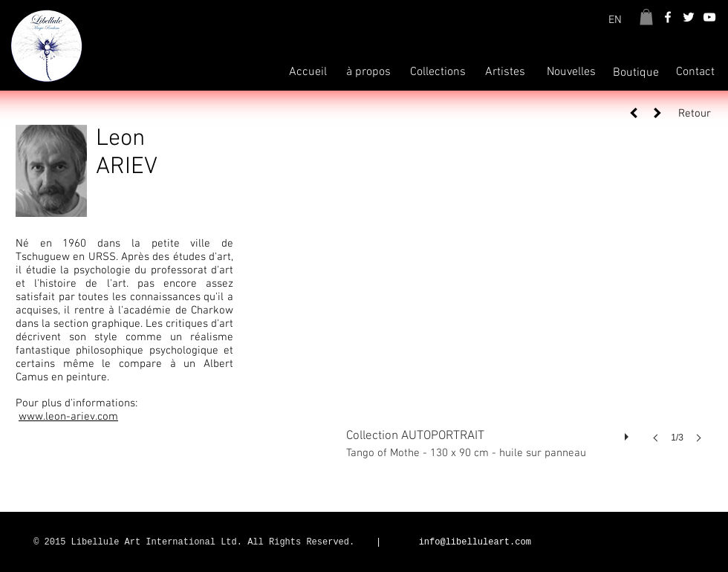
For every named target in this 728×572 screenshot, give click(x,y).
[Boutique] (636, 73)
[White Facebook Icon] (668, 17)
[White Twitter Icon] (689, 17)
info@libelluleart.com (475, 542)
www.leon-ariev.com (68, 417)
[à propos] (368, 72)
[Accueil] (308, 72)
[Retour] (690, 114)
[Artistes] (505, 72)
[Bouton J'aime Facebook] (615, 543)
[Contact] (695, 72)
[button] (646, 17)
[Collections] (438, 72)
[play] (628, 433)
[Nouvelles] (571, 72)
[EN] (615, 20)
